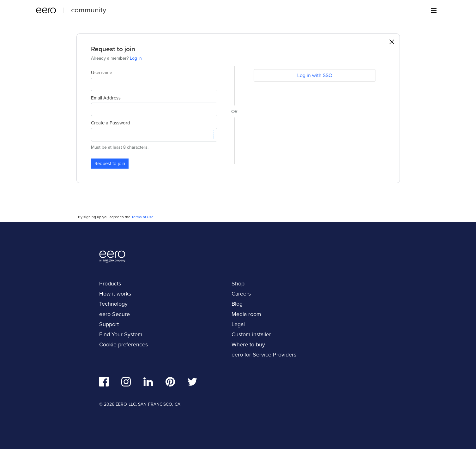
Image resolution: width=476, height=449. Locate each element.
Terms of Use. (143, 217)
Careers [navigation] (241, 294)
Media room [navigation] (246, 314)
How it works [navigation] (115, 294)
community (89, 10)
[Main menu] (434, 10)
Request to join (110, 164)
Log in (136, 58)
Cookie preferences (124, 344)
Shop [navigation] (238, 284)
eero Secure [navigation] (114, 314)
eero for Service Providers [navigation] (264, 355)
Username (102, 73)
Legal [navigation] (238, 324)
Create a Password (111, 123)
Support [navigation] (109, 324)
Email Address (106, 98)
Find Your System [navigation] (121, 334)
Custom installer (251, 334)
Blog (237, 304)
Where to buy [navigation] (248, 344)
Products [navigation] (110, 284)
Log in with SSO (315, 75)
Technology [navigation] (113, 304)
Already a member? (116, 58)
